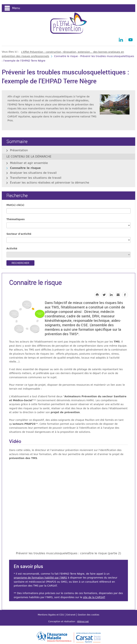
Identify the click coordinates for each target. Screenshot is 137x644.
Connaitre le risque (25, 168)
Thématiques (16, 219)
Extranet (71, 615)
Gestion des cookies (88, 615)
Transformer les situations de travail (36, 178)
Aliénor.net (83, 622)
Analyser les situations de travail (33, 173)
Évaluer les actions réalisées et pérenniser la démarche (50, 183)
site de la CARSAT (94, 597)
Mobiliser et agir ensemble (29, 163)
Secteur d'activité (19, 234)
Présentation (19, 150)
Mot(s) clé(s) (15, 205)
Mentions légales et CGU (51, 615)
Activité (12, 249)
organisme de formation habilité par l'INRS (40, 578)
